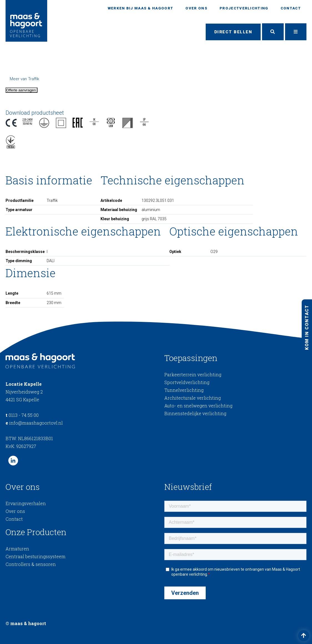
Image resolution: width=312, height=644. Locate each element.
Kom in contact (307, 327)
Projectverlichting (244, 8)
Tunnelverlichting (184, 390)
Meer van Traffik (24, 79)
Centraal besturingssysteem (36, 556)
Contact (291, 8)
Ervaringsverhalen (26, 503)
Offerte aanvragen (22, 90)
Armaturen (17, 549)
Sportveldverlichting (187, 383)
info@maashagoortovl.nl (34, 423)
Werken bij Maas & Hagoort (141, 8)
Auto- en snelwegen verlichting (198, 406)
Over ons (196, 8)
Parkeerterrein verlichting (193, 375)
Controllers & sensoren (31, 564)
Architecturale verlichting (193, 398)
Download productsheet (35, 113)
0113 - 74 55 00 (22, 415)
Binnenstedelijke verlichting (195, 414)
